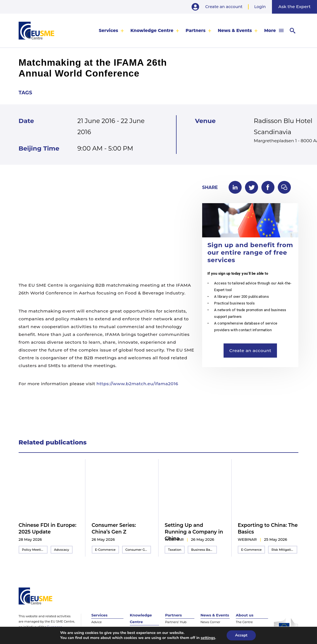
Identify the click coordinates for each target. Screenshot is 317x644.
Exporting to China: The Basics (268, 528)
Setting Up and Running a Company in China (194, 532)
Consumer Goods (138, 550)
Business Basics (203, 550)
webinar (174, 539)
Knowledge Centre (152, 30)
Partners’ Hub (176, 622)
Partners (196, 30)
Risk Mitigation (283, 550)
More (270, 30)
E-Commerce (105, 550)
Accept (241, 635)
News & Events (235, 30)
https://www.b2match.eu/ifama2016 (137, 384)
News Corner (210, 622)
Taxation (175, 550)
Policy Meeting (34, 550)
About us (245, 615)
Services (108, 30)
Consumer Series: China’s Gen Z (114, 528)
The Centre (244, 622)
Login (260, 7)
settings (208, 638)
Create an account (224, 7)
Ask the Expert (294, 7)
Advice (96, 622)
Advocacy (61, 550)
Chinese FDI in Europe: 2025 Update (48, 528)
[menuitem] (111, 30)
